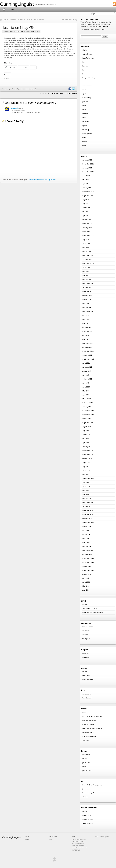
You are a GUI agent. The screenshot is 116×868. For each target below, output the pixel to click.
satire (84, 118)
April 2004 (86, 542)
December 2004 (88, 510)
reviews (85, 114)
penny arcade (87, 771)
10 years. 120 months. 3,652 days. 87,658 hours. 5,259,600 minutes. (23, 20)
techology (86, 130)
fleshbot (85, 605)
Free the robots (88, 627)
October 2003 (87, 566)
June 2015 (86, 267)
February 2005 (88, 502)
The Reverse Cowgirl (90, 608)
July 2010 (86, 375)
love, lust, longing (88, 78)
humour (85, 66)
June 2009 (86, 387)
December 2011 (88, 351)
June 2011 (86, 363)
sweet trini (15, 108)
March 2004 (87, 546)
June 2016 (86, 244)
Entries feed (87, 815)
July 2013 (86, 315)
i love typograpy (88, 680)
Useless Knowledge (89, 736)
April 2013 (86, 323)
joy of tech (86, 763)
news (84, 90)
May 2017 (86, 212)
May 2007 (86, 475)
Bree (84, 712)
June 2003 (86, 582)
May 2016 (86, 248)
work (84, 146)
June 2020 (86, 176)
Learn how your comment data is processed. (42, 180)
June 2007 (86, 471)
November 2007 (88, 455)
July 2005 (86, 483)
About (13, 9)
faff (49, 93)
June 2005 (86, 486)
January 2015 (87, 287)
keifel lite (85, 653)
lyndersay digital (88, 724)
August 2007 (87, 463)
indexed (85, 759)
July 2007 (86, 467)
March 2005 (87, 498)
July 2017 (86, 204)
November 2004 (88, 514)
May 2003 (86, 586)
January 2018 (87, 188)
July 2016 (86, 240)
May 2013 (86, 319)
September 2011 (88, 359)
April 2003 (86, 590)
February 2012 (88, 343)
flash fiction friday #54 (18, 28)
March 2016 (87, 252)
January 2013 (87, 327)
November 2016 (88, 236)
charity (85, 50)
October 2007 (87, 459)
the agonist (86, 639)
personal (85, 102)
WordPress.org (88, 823)
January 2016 (87, 260)
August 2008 (87, 427)
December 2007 (88, 451)
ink (83, 70)
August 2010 (87, 371)
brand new (86, 676)
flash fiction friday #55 (68, 20)
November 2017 (88, 192)
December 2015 (88, 263)
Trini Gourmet (87, 698)
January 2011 (87, 367)
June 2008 (86, 435)
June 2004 (86, 534)
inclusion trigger (71, 93)
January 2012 (87, 347)
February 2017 (88, 224)
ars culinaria (87, 694)
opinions (85, 94)
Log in (85, 811)
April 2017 (86, 216)
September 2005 (88, 479)
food (84, 62)
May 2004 (86, 538)
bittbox (85, 672)
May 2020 (86, 180)
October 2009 (87, 379)
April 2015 (86, 275)
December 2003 (88, 558)
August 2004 (87, 526)
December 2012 (88, 331)
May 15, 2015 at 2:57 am (18, 110)
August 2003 (87, 574)
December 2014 (88, 291)
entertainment (87, 54)
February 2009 (88, 403)
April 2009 (86, 395)
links (84, 74)
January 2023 (87, 160)
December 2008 (88, 411)
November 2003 (88, 562)
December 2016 (88, 232)
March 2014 (87, 307)
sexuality (85, 122)
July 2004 (86, 530)
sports (85, 126)
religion (85, 110)
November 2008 (88, 415)
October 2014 (87, 295)
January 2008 (87, 447)
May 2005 (86, 490)
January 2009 (87, 407)
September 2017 (88, 196)
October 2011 (87, 355)
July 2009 (86, 383)
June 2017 (86, 208)
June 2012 (86, 335)
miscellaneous (87, 86)
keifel (103, 30)
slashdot (85, 635)
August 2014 (87, 299)
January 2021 (87, 168)
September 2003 (88, 570)
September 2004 (88, 522)
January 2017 (87, 228)
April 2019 (86, 184)
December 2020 (88, 172)
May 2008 (86, 439)
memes (28, 31)
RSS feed (105, 26)
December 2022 (88, 164)
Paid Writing (87, 98)
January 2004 (87, 554)
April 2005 (86, 494)
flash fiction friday (20, 31)
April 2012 (86, 339)
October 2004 (87, 518)
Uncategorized (87, 134)
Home (4, 9)
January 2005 (87, 506)
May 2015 (86, 271)
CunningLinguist (17, 4)
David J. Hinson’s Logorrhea (92, 716)
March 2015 (87, 279)
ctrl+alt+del (86, 755)
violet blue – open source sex (93, 612)
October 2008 (87, 419)
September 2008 (88, 423)
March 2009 (87, 399)
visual (84, 138)
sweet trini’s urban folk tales (92, 728)
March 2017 (87, 220)
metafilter (86, 631)
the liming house (88, 732)
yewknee (85, 740)
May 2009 (86, 391)
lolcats (85, 767)
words (33, 31)
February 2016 (88, 256)
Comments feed (88, 819)
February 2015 (88, 283)
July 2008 (86, 431)
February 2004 (88, 550)
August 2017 (87, 200)
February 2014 (88, 311)
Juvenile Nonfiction (89, 720)
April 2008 (86, 443)
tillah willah (86, 657)
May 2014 (86, 303)
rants (84, 106)
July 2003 (86, 578)
